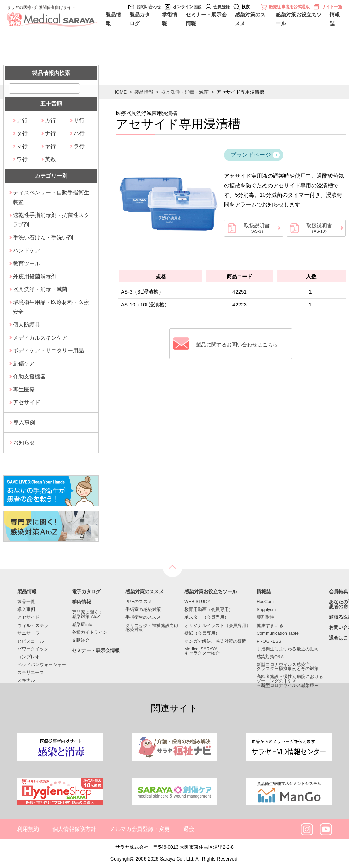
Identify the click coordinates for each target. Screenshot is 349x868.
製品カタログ (140, 19)
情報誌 (335, 19)
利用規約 (28, 829)
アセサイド (27, 402)
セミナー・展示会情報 (206, 19)
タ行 (22, 133)
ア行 (22, 120)
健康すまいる (270, 626)
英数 (50, 159)
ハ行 (79, 133)
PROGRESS (269, 641)
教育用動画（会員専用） (209, 610)
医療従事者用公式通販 (289, 7)
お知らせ (24, 443)
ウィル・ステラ (33, 626)
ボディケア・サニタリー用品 (48, 351)
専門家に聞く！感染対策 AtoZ (87, 615)
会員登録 (222, 7)
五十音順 (51, 104)
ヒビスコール (31, 641)
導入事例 (24, 422)
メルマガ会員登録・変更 (140, 829)
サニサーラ (28, 634)
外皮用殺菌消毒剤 (35, 276)
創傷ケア (24, 364)
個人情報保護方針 (74, 829)
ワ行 (22, 159)
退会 (189, 829)
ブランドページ (251, 155)
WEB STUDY (197, 602)
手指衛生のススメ (143, 618)
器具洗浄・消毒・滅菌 (185, 92)
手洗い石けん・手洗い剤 (43, 238)
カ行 (50, 120)
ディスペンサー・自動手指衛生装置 (51, 197)
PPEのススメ (139, 602)
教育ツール (27, 263)
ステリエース (31, 673)
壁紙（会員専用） (202, 634)
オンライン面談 (187, 7)
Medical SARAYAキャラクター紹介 (202, 651)
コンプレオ (28, 657)
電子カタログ (86, 592)
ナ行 (50, 133)
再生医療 (24, 389)
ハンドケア (27, 250)
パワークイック (33, 649)
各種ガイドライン (90, 633)
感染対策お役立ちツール (299, 19)
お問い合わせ (149, 7)
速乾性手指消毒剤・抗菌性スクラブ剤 (51, 220)
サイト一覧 (328, 7)
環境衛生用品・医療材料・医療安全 (51, 307)
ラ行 (79, 146)
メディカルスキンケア (40, 338)
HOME (120, 92)
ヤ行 (50, 146)
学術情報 (170, 19)
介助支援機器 (29, 376)
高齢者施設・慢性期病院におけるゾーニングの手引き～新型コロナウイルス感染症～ (290, 681)
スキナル (26, 681)
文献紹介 (81, 640)
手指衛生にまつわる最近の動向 (288, 649)
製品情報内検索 (51, 73)
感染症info (82, 625)
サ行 (79, 120)
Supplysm (266, 610)
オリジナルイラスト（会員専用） (218, 626)
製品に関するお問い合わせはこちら (238, 344)
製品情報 (113, 19)
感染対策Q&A (270, 657)
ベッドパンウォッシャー (42, 665)
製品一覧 (26, 602)
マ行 (22, 146)
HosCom (265, 602)
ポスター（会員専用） (207, 618)
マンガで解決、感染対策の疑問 (215, 641)
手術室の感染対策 (143, 610)
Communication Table (278, 634)
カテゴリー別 (51, 176)
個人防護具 (27, 325)
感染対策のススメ (250, 19)
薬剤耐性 (265, 618)
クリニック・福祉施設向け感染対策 (152, 628)
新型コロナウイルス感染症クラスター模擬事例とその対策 (288, 667)
